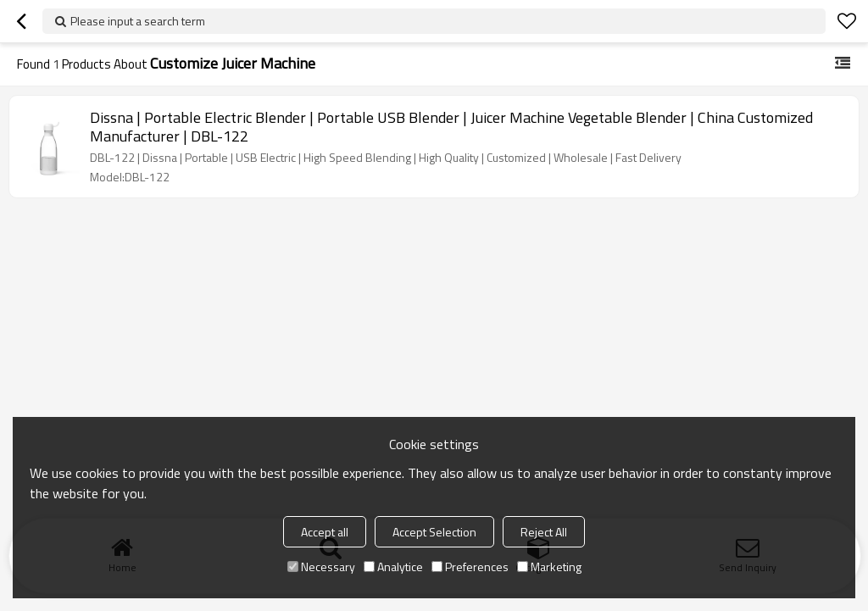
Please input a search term (138, 21)
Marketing (549, 567)
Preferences (470, 567)
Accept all (325, 532)
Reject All (544, 532)
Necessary (321, 567)
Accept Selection (434, 532)
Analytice (393, 567)
